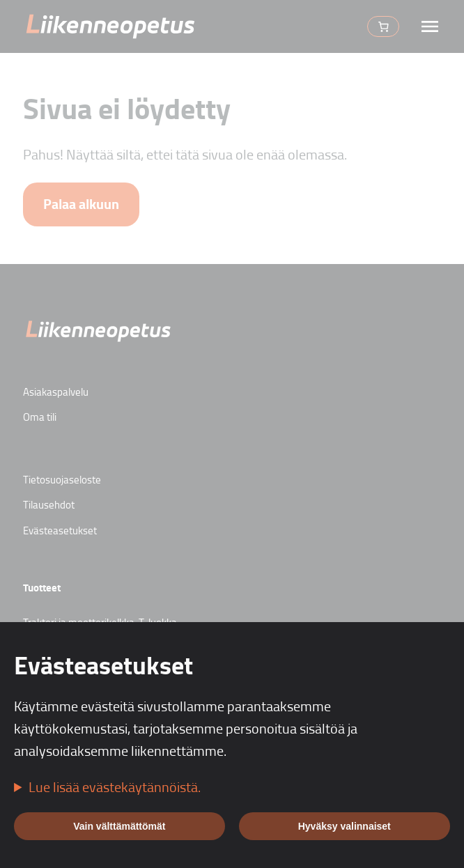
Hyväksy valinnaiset (345, 826)
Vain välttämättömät (119, 826)
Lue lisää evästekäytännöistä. (115, 786)
